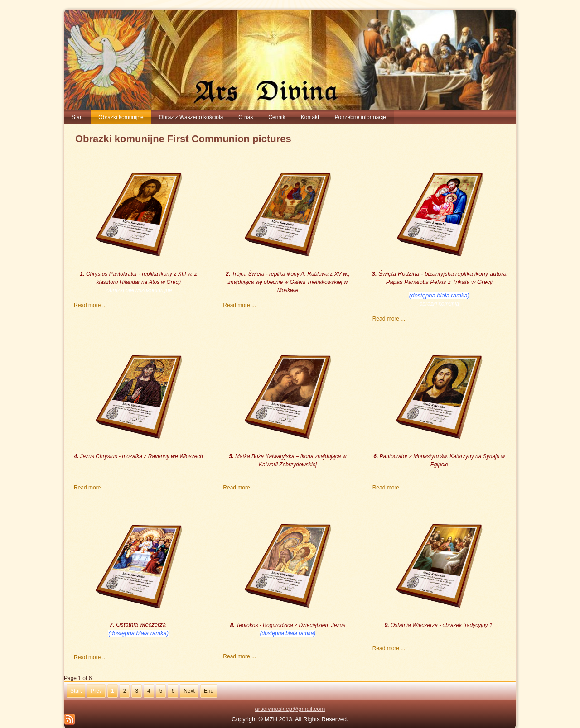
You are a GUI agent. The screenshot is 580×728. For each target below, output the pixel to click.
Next (189, 690)
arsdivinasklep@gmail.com (290, 708)
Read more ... (90, 305)
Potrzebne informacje (360, 117)
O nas (246, 117)
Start (77, 117)
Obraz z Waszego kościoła (191, 117)
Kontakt (310, 117)
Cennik (277, 117)
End (209, 690)
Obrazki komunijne (121, 117)
